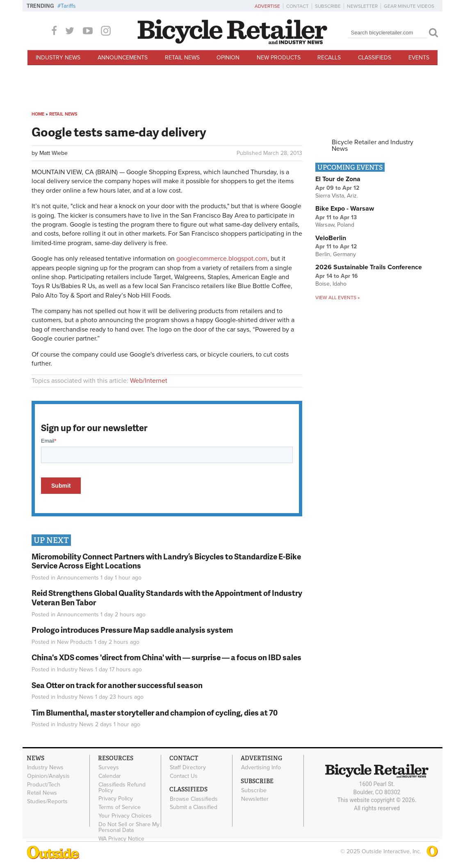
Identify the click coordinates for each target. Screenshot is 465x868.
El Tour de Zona (338, 179)
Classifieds (375, 58)
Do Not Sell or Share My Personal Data (129, 827)
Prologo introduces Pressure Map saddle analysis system (132, 630)
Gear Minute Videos (409, 6)
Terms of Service (120, 807)
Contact (297, 6)
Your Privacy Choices (125, 816)
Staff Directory (188, 768)
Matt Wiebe (54, 153)
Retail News (182, 58)
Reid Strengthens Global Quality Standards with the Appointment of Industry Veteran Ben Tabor (167, 598)
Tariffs (68, 6)
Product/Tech (44, 784)
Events (419, 58)
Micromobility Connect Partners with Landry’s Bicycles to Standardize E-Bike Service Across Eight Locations (166, 561)
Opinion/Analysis (48, 776)
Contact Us (184, 776)
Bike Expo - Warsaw (345, 209)
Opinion (228, 58)
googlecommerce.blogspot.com (222, 259)
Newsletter (362, 6)
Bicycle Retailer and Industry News (373, 145)
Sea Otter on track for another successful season (117, 685)
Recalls (329, 58)
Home (38, 114)
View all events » (337, 298)
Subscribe (328, 6)
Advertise (267, 6)
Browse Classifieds (194, 799)
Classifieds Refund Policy (122, 787)
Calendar (110, 776)
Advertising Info (261, 768)
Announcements (123, 58)
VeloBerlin (331, 238)
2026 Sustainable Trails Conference (369, 267)
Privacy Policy (116, 799)
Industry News (58, 58)
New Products (279, 58)
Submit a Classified (194, 807)
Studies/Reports (47, 802)
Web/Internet (149, 381)
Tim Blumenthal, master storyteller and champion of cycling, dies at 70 (155, 712)
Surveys (109, 768)
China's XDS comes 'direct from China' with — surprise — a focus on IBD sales (166, 657)
